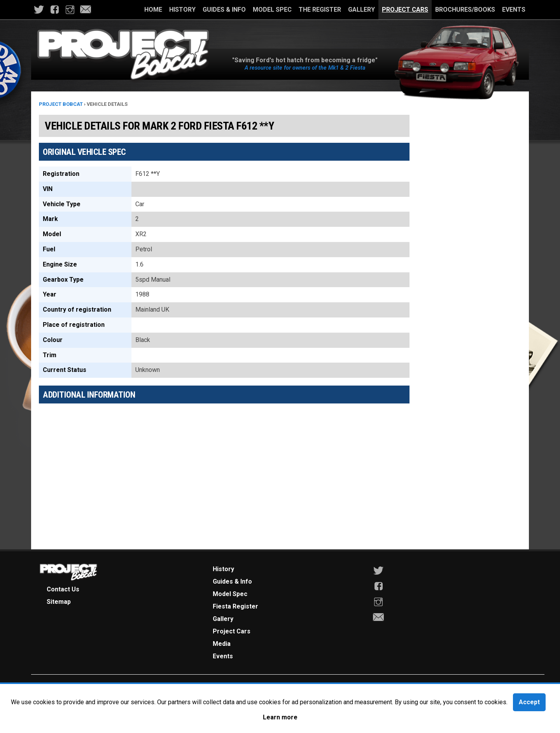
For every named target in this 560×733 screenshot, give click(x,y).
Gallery (361, 10)
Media (222, 644)
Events (514, 10)
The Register (320, 10)
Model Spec (272, 10)
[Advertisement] (224, 464)
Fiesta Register (235, 606)
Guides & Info (224, 10)
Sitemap (59, 602)
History (182, 10)
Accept (529, 702)
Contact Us (63, 589)
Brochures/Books (465, 10)
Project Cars (405, 10)
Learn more (280, 717)
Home (153, 10)
